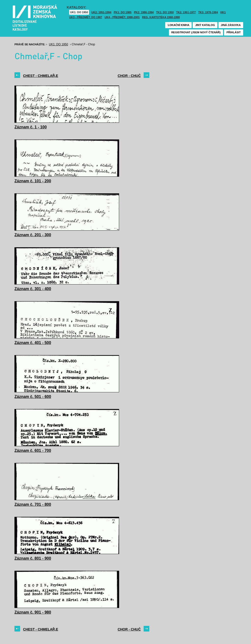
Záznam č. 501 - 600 (33, 397)
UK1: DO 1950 (79, 12)
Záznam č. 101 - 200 (33, 181)
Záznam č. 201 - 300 (33, 235)
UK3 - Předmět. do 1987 (86, 17)
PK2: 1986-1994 (144, 12)
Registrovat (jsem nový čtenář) (196, 32)
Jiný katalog (205, 25)
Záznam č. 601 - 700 (33, 451)
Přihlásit (234, 32)
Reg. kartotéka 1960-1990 (161, 17)
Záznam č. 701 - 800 (33, 504)
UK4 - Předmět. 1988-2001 (122, 17)
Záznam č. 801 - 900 (33, 558)
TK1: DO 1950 (165, 12)
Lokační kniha (178, 25)
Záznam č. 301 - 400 (33, 289)
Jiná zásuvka (231, 25)
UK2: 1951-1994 (101, 12)
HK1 (223, 12)
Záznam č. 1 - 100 (31, 127)
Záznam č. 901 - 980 (33, 612)
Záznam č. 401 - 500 (33, 343)
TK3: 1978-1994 (208, 12)
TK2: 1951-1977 (186, 12)
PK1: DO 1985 (123, 12)
